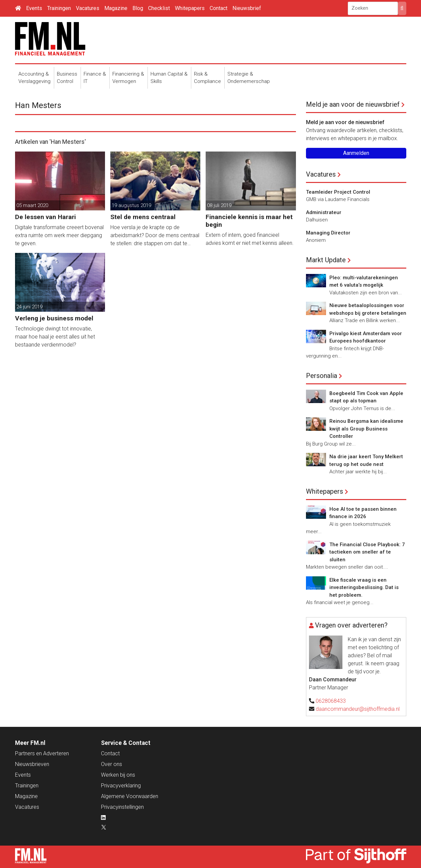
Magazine (116, 8)
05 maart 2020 (32, 205)
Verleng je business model (54, 318)
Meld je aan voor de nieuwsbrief (353, 104)
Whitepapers (190, 8)
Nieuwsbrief (247, 8)
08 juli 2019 (219, 205)
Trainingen (59, 8)
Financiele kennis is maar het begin (249, 221)
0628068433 (331, 701)
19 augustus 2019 (131, 205)
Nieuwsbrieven (32, 764)
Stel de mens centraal (143, 217)
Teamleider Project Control (338, 192)
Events (34, 8)
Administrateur (324, 212)
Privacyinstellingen (122, 807)
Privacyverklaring (121, 786)
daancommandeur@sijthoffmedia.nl (358, 709)
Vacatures (88, 8)
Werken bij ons (118, 775)
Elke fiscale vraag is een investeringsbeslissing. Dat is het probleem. (364, 588)
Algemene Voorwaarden (130, 796)
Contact (219, 8)
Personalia (322, 376)
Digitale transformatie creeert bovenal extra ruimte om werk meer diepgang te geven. (59, 235)
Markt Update (326, 260)
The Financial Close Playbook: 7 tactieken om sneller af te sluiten (367, 552)
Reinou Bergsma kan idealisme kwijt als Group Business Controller (366, 429)
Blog (138, 8)
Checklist (159, 8)
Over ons (112, 764)
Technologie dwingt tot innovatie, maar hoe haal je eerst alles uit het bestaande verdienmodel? (55, 337)
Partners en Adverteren (42, 753)
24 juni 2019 (29, 307)
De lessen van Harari (45, 217)
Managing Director (328, 233)
